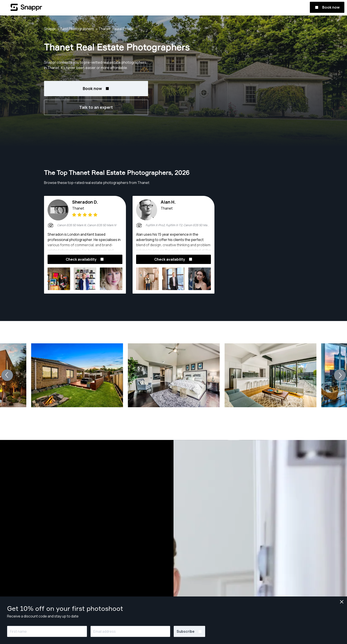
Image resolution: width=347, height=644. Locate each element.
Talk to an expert (96, 107)
